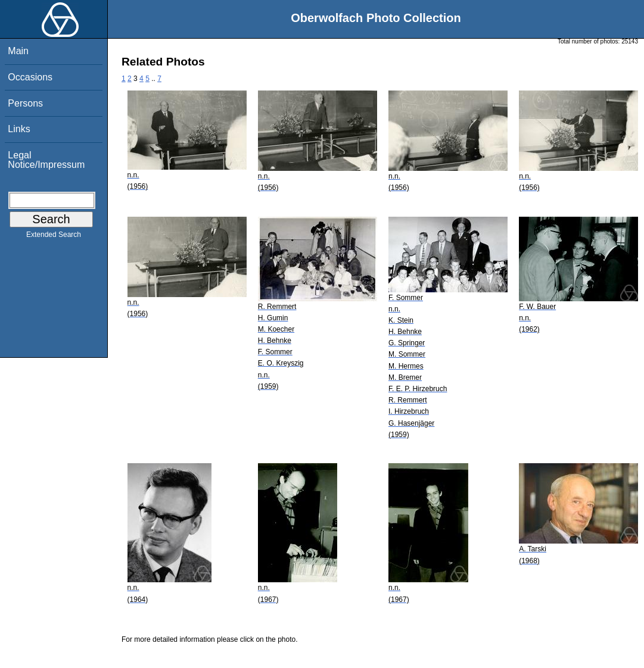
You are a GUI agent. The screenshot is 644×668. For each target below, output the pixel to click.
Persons (25, 103)
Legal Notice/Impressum (46, 160)
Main (18, 51)
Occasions (30, 77)
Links (19, 129)
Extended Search (54, 237)
